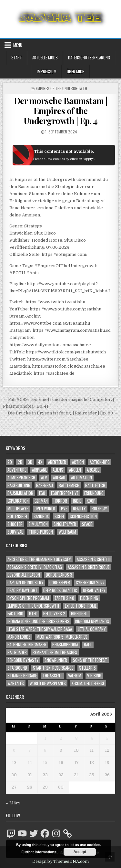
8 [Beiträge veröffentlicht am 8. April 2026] (45, 750)
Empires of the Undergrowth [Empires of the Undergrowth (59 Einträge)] (33, 606)
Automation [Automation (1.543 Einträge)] (81, 478)
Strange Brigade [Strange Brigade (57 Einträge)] (22, 676)
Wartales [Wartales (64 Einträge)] (16, 683)
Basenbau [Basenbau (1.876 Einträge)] (45, 485)
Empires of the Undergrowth (61, 88)
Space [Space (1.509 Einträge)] (87, 524)
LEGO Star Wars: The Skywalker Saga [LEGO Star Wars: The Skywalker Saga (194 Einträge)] (40, 629)
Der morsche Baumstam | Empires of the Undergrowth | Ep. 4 (61, 111)
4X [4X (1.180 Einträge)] (40, 462)
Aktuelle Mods (45, 58)
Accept (80, 852)
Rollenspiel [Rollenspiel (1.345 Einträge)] (18, 516)
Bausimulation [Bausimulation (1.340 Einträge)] (20, 493)
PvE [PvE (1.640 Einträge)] (64, 509)
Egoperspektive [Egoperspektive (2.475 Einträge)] (65, 493)
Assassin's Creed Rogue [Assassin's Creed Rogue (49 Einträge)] (89, 567)
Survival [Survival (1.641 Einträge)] (15, 532)
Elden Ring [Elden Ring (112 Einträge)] (89, 598)
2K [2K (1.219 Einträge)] (20, 462)
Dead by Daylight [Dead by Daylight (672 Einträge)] (22, 590)
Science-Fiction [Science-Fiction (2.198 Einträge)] (83, 516)
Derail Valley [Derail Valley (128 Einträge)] (94, 590)
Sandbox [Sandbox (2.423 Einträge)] (41, 516)
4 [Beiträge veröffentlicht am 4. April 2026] (92, 738)
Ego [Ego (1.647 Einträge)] (42, 493)
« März (13, 803)
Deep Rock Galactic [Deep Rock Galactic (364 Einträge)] (60, 590)
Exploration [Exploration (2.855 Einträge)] (18, 501)
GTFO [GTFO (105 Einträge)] (33, 614)
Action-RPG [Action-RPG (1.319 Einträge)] (100, 462)
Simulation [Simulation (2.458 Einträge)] (38, 524)
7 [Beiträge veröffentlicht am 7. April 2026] (30, 750)
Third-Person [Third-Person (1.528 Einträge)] (41, 532)
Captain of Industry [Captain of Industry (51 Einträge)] (25, 583)
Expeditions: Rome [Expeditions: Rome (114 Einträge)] (81, 606)
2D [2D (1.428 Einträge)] (10, 462)
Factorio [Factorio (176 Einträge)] (15, 614)
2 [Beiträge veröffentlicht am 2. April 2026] (61, 738)
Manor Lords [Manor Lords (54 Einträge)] (19, 637)
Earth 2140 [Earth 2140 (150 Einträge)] (65, 598)
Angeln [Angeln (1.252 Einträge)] (75, 470)
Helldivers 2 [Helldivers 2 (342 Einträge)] (54, 614)
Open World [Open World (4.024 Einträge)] (45, 509)
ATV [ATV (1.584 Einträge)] (44, 478)
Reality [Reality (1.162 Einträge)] (79, 509)
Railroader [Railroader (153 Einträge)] (17, 652)
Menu (18, 45)
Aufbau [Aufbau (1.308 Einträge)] (59, 478)
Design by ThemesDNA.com (60, 862)
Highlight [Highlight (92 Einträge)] (80, 614)
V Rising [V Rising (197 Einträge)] (94, 676)
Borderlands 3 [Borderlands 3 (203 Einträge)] (59, 575)
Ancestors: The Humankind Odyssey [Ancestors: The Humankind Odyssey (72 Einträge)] (39, 559)
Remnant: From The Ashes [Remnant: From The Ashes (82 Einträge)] (55, 652)
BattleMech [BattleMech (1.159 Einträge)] (69, 485)
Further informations (39, 852)
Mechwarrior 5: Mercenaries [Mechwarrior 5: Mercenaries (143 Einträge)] (62, 637)
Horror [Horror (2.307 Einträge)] (60, 501)
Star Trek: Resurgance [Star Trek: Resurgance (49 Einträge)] (53, 668)
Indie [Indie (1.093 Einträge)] (77, 501)
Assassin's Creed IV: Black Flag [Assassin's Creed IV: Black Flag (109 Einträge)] (35, 567)
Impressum (47, 71)
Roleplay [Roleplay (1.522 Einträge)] (99, 509)
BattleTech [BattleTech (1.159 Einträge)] (95, 485)
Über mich (76, 71)
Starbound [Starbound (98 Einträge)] (17, 668)
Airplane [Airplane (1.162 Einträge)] (39, 470)
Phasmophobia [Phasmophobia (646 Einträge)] (65, 645)
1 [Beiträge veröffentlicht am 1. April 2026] (45, 738)
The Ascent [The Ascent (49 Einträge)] (52, 676)
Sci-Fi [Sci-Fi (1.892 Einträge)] (59, 516)
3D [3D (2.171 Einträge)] (30, 462)
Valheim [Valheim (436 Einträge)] (75, 676)
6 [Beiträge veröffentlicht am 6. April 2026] (14, 750)
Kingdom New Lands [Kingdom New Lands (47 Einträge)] (92, 621)
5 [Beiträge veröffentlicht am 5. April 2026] (107, 738)
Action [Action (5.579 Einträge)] (78, 462)
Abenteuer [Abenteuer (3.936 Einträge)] (57, 462)
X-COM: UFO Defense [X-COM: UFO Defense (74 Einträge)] (88, 683)
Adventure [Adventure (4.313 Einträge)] (17, 470)
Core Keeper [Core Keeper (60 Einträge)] (60, 583)
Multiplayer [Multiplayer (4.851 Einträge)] (18, 509)
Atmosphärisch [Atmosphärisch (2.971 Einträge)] (21, 478)
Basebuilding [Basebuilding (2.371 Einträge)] (19, 485)
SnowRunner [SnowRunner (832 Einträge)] (56, 660)
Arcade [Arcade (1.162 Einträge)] (93, 470)
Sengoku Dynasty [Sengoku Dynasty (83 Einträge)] (23, 660)
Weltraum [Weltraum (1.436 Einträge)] (67, 532)
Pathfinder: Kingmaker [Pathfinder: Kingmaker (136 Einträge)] (27, 645)
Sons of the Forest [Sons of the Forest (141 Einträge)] (90, 660)
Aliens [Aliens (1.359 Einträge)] (58, 470)
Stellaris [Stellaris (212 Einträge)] (87, 668)
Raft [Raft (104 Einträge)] (88, 645)
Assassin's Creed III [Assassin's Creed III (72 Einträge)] (94, 559)
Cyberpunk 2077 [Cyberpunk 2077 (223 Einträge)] (90, 583)
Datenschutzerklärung (89, 58)
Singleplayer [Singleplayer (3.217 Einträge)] (65, 524)
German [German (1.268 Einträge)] (41, 501)
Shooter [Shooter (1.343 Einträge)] (15, 524)
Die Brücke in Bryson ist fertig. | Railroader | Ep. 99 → (63, 413)
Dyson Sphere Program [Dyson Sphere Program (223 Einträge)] (28, 598)
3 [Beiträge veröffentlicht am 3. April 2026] (76, 738)
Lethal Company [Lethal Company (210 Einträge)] (92, 629)
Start (17, 58)
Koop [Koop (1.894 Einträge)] (91, 501)
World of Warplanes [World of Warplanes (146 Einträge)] (48, 683)
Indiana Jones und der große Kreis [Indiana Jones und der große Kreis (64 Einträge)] (38, 621)
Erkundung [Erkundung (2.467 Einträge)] (94, 493)
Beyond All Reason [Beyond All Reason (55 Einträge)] (24, 575)
